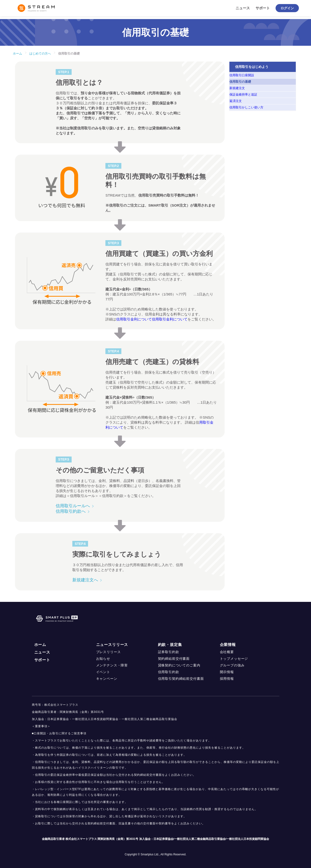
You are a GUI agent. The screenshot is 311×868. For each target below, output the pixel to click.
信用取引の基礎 (69, 53)
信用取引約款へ (71, 511)
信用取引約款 (169, 672)
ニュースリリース (112, 645)
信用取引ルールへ (73, 506)
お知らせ (103, 659)
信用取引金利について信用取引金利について (152, 319)
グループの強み (232, 665)
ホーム (17, 53)
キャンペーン (107, 679)
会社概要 (227, 652)
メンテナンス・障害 (112, 665)
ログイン (287, 8)
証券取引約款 (169, 652)
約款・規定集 (170, 645)
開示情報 (227, 672)
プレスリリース (109, 652)
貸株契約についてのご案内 (179, 665)
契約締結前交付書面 (174, 659)
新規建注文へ (85, 580)
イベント (103, 672)
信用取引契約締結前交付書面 (181, 679)
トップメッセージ (234, 659)
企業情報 (228, 645)
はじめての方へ (40, 53)
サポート (263, 8)
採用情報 (227, 679)
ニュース (243, 8)
